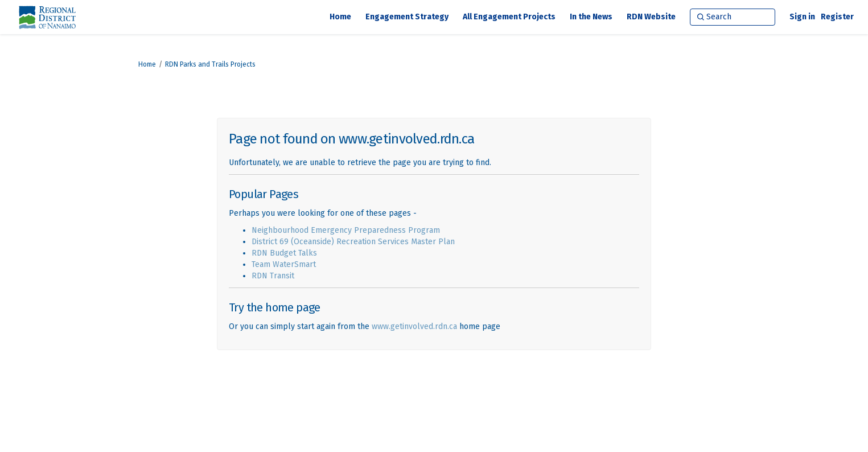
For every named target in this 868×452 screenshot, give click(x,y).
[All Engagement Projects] (509, 17)
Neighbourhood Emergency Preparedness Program (346, 230)
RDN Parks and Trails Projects (210, 64)
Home (147, 64)
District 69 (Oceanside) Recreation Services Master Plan (353, 242)
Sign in (802, 17)
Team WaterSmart (284, 264)
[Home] (340, 17)
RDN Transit (273, 276)
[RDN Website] (651, 17)
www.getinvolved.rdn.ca (414, 326)
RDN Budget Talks (284, 253)
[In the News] (591, 17)
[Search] (733, 17)
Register (837, 17)
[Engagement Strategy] (407, 17)
